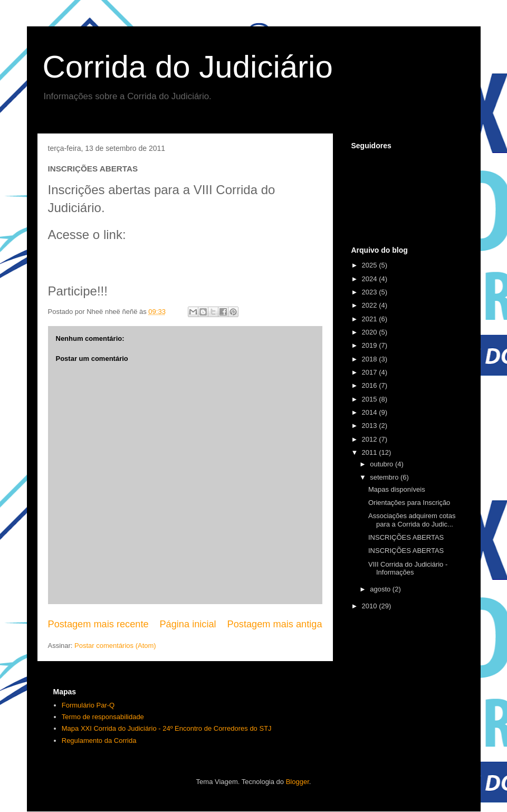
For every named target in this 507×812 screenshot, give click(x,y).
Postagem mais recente (98, 624)
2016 (371, 385)
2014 (371, 412)
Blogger (298, 782)
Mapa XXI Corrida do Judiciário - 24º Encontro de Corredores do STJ (167, 728)
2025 (371, 265)
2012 (371, 439)
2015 (371, 399)
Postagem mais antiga (275, 624)
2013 (371, 426)
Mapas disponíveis (397, 489)
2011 (371, 452)
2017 (371, 372)
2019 (371, 345)
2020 (371, 332)
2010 (371, 606)
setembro (385, 477)
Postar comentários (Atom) (115, 646)
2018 (371, 359)
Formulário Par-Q (88, 705)
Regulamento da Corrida (99, 741)
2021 (371, 319)
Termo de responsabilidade (103, 717)
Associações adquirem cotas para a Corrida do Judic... (412, 520)
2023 (371, 292)
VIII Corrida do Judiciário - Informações (408, 569)
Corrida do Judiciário (188, 67)
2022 (371, 305)
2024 (371, 279)
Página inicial (188, 624)
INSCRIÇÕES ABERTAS (406, 537)
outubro (382, 464)
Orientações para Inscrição (409, 503)
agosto (381, 589)
